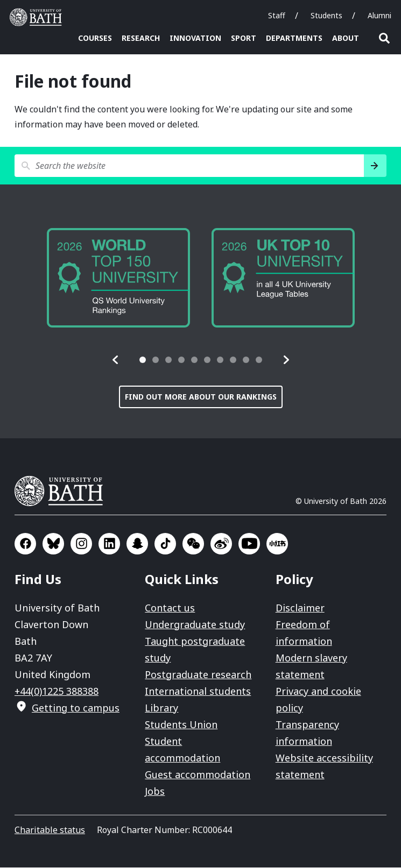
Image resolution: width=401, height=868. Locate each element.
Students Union (181, 725)
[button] (116, 360)
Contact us (170, 608)
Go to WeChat (193, 544)
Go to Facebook (25, 544)
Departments (294, 38)
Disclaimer (300, 608)
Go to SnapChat (137, 544)
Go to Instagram (81, 544)
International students (198, 692)
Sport (244, 38)
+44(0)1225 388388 (57, 692)
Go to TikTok (165, 544)
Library (161, 708)
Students (326, 15)
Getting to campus (76, 708)
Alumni (379, 15)
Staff (277, 15)
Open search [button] (384, 38)
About (346, 38)
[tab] (143, 360)
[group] (118, 279)
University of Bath (63, 492)
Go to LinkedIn (109, 544)
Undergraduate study (195, 625)
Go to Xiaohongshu (277, 544)
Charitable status (50, 830)
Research (141, 38)
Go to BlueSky (53, 544)
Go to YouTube (249, 544)
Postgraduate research (198, 675)
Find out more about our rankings (201, 397)
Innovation (195, 38)
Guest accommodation (198, 775)
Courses (95, 38)
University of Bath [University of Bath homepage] (38, 17)
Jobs (155, 792)
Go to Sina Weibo (221, 544)
